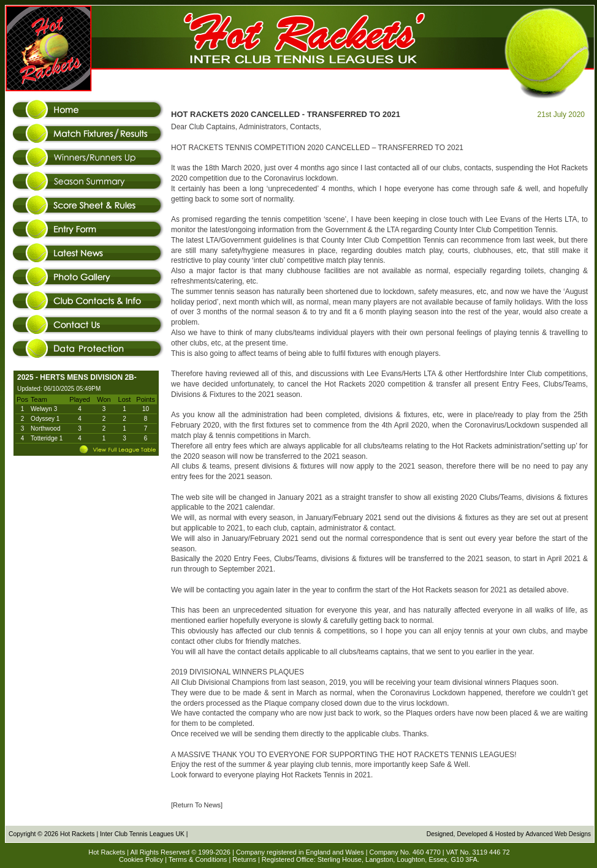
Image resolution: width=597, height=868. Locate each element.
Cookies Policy (141, 859)
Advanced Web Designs (558, 834)
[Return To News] (197, 805)
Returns (244, 859)
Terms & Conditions (198, 859)
